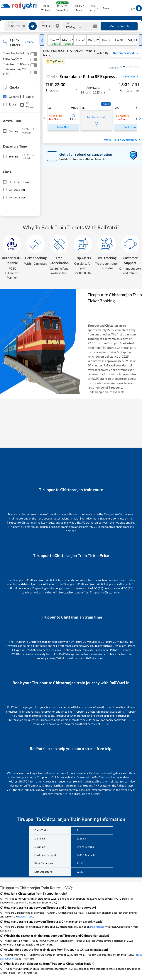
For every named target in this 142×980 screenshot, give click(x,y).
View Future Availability (123, 140)
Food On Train (79, 8)
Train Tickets (46, 8)
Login (135, 8)
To (43, 22)
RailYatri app (26, 916)
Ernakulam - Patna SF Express (80, 76)
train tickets (97, 927)
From (10, 22)
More (107, 8)
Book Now (63, 127)
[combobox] (16, 26)
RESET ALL (31, 42)
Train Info (94, 8)
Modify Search (119, 26)
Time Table (131, 77)
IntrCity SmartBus (62, 8)
